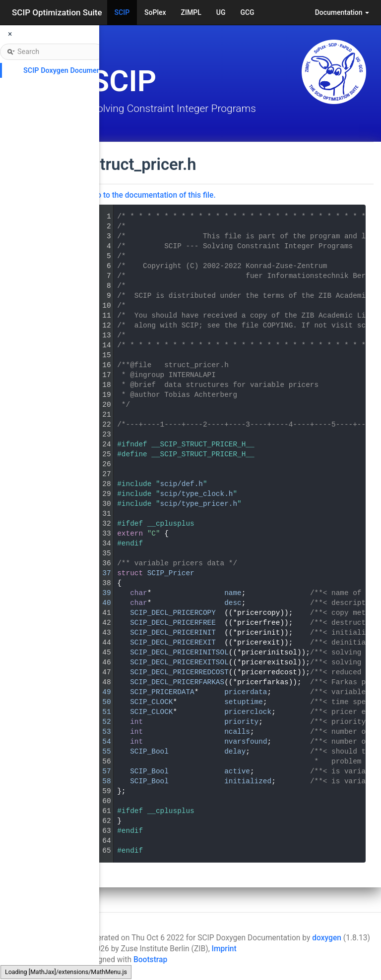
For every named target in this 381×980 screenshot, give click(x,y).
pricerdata (246, 692)
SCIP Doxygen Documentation (71, 71)
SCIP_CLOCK (151, 702)
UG (221, 12)
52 (100, 722)
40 (100, 603)
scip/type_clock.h (197, 494)
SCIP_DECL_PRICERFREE (173, 623)
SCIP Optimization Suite (57, 12)
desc (233, 603)
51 (100, 712)
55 (100, 752)
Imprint (224, 949)
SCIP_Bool (149, 752)
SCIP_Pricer (171, 573)
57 (100, 771)
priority (241, 722)
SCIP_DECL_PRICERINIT (173, 633)
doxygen (327, 938)
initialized (248, 781)
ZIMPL (191, 12)
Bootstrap (150, 960)
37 (100, 573)
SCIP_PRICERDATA (162, 692)
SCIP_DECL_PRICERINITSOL (179, 653)
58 (100, 781)
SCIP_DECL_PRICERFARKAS (177, 682)
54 (100, 742)
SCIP (122, 12)
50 (100, 702)
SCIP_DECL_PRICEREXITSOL (179, 662)
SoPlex (155, 12)
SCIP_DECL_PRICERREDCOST (179, 672)
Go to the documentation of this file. (154, 195)
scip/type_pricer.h (199, 504)
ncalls (237, 732)
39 (100, 593)
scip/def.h (182, 484)
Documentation (342, 12)
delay (235, 752)
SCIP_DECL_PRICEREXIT (173, 643)
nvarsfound (246, 742)
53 (100, 732)
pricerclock (248, 712)
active (237, 771)
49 (100, 692)
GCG (247, 12)
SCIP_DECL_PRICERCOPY (173, 613)
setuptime (244, 702)
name (233, 593)
